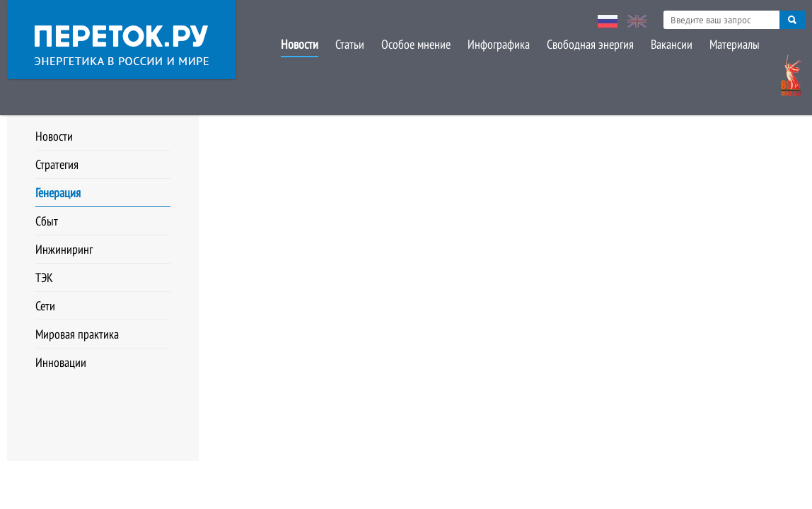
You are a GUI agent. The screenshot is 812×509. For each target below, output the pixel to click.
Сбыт (47, 221)
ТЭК (44, 277)
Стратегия (57, 164)
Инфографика (499, 44)
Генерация (58, 193)
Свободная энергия (590, 44)
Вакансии (672, 44)
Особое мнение (416, 44)
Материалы (735, 44)
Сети (45, 306)
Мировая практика (77, 334)
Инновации (61, 362)
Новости (300, 44)
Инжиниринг (64, 249)
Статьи (350, 44)
